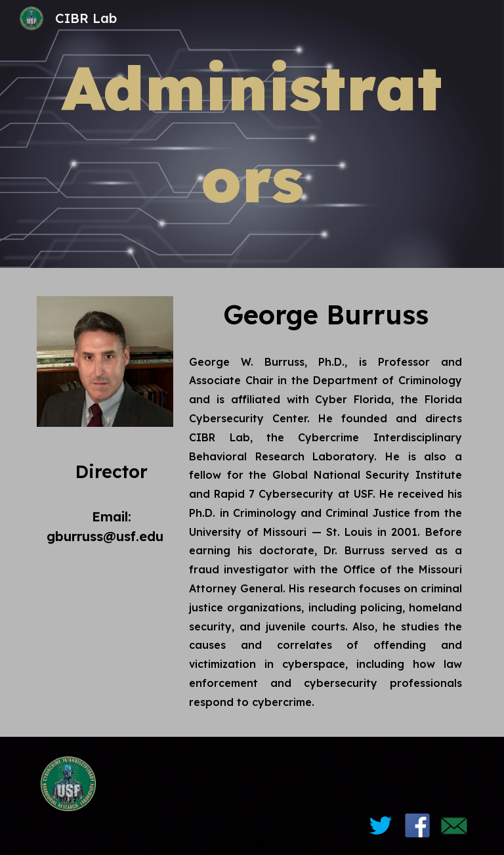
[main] (252, 134)
